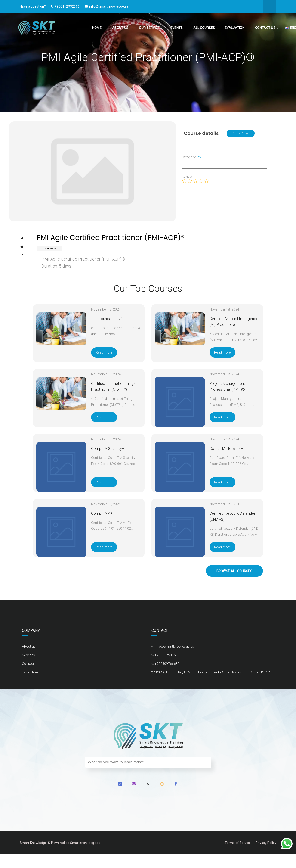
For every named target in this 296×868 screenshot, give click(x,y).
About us (120, 28)
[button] (241, 133)
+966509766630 (167, 664)
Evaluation (235, 28)
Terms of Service (238, 843)
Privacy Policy (266, 843)
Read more (104, 352)
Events (177, 28)
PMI (200, 157)
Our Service (149, 28)
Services (28, 655)
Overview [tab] (49, 248)
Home (97, 28)
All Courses (204, 28)
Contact (28, 664)
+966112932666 (65, 6)
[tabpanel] (127, 263)
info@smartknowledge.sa (107, 6)
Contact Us (265, 28)
